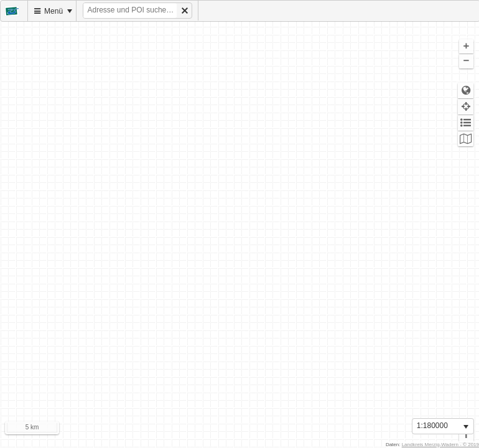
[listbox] (443, 426)
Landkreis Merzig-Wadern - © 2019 (440, 445)
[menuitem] (14, 11)
